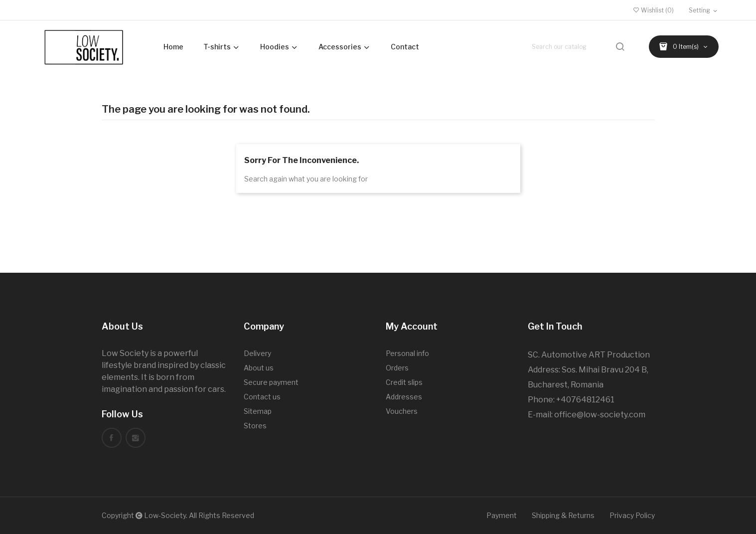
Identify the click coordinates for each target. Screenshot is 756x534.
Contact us (262, 397)
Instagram (136, 438)
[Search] (579, 47)
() (654, 10)
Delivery (257, 353)
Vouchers (402, 411)
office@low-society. (592, 415)
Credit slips (404, 382)
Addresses (404, 397)
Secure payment (271, 382)
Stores (255, 426)
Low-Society (165, 515)
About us (259, 368)
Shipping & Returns (563, 515)
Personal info (407, 353)
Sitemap (258, 411)
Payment (502, 515)
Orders (397, 368)
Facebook (112, 438)
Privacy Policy (632, 515)
